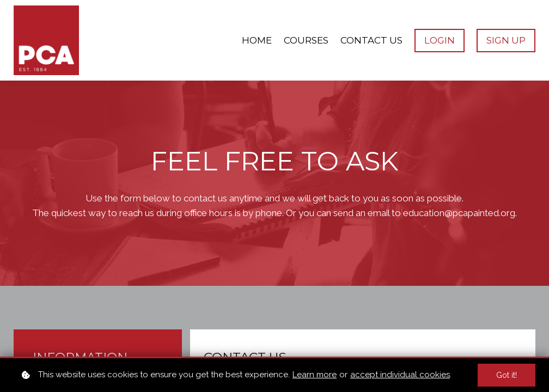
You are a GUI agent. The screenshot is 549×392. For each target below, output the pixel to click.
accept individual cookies (400, 375)
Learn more (315, 375)
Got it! (507, 375)
